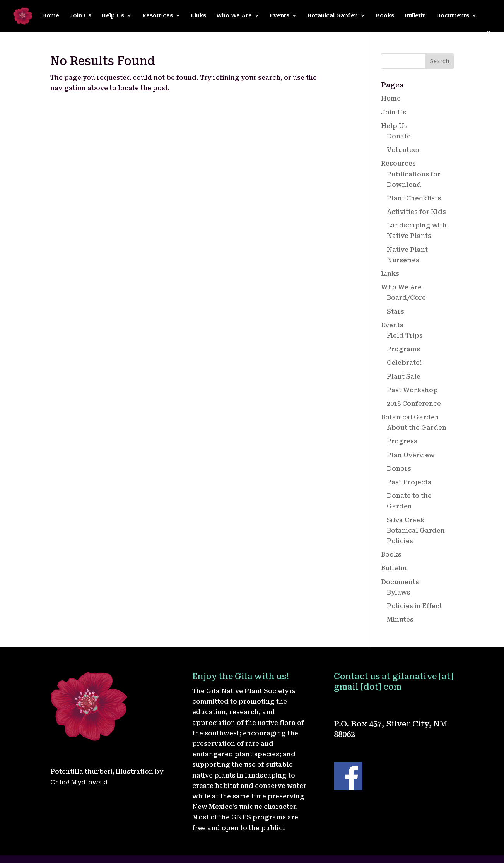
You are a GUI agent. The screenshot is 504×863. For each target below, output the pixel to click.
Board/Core (406, 298)
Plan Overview (411, 455)
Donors (399, 469)
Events (279, 16)
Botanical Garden (332, 16)
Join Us (80, 16)
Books (385, 16)
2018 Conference (414, 404)
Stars (396, 312)
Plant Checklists (414, 198)
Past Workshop (412, 390)
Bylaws (399, 592)
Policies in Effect (414, 606)
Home (50, 16)
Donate (399, 136)
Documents (453, 16)
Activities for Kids (416, 212)
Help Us (113, 16)
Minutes (400, 619)
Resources (157, 16)
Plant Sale (404, 377)
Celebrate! (404, 363)
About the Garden (417, 428)
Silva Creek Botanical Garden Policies (416, 531)
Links (198, 16)
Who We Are (234, 16)
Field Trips (405, 336)
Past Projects (409, 482)
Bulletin (415, 16)
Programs (403, 349)
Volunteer (403, 150)
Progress (402, 441)
